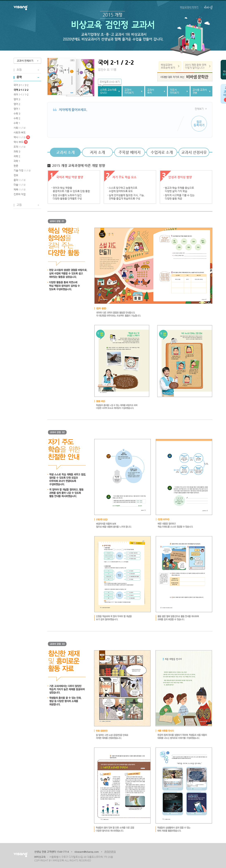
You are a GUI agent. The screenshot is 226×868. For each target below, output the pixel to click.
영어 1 (17, 109)
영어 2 (17, 104)
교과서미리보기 (129, 91)
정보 (16, 175)
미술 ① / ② (20, 185)
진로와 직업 (20, 194)
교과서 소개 (65, 152)
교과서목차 (151, 91)
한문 (16, 166)
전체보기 (199, 109)
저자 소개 (97, 152)
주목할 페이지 (130, 152)
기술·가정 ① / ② (22, 170)
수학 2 (17, 118)
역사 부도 (18, 142)
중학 (19, 77)
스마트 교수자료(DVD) (108, 91)
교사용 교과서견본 (200, 91)
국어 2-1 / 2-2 (21, 90)
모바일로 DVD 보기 (110, 82)
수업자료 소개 (162, 152)
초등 (19, 70)
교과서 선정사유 (194, 152)
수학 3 (17, 114)
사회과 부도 (20, 132)
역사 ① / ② (20, 137)
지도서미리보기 (174, 91)
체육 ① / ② (20, 189)
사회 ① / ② (20, 128)
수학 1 (17, 123)
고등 (19, 205)
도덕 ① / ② (20, 147)
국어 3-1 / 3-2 (21, 85)
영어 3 (17, 99)
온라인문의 (110, 852)
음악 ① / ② (20, 180)
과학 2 (17, 156)
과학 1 (17, 161)
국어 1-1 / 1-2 (21, 95)
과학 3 (17, 151)
